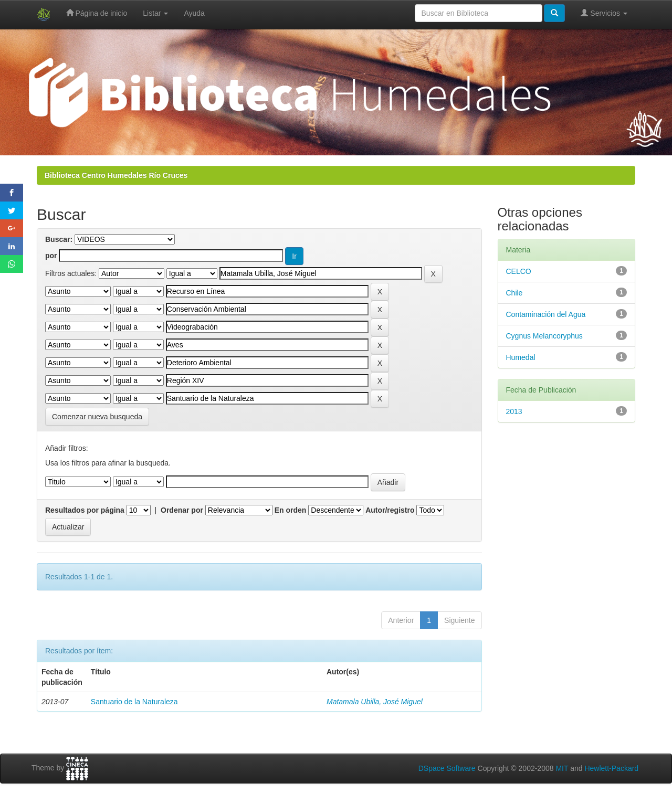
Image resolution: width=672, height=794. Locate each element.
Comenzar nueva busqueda (97, 417)
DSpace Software (447, 768)
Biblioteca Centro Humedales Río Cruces (116, 175)
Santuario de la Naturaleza (134, 702)
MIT (562, 768)
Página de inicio (97, 13)
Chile (514, 293)
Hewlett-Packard (611, 768)
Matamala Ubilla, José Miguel (375, 702)
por (51, 256)
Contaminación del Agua (546, 314)
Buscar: (59, 239)
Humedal (521, 357)
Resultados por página (85, 510)
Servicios (604, 13)
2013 (514, 411)
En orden (291, 510)
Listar (155, 13)
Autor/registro (390, 510)
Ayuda (194, 13)
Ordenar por (182, 510)
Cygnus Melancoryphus (544, 336)
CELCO (519, 271)
